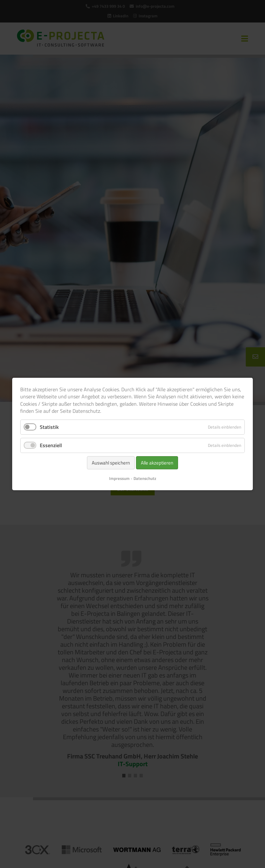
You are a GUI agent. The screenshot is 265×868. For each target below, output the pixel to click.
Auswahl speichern (111, 463)
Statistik (49, 427)
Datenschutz (145, 478)
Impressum (119, 478)
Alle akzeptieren (157, 463)
